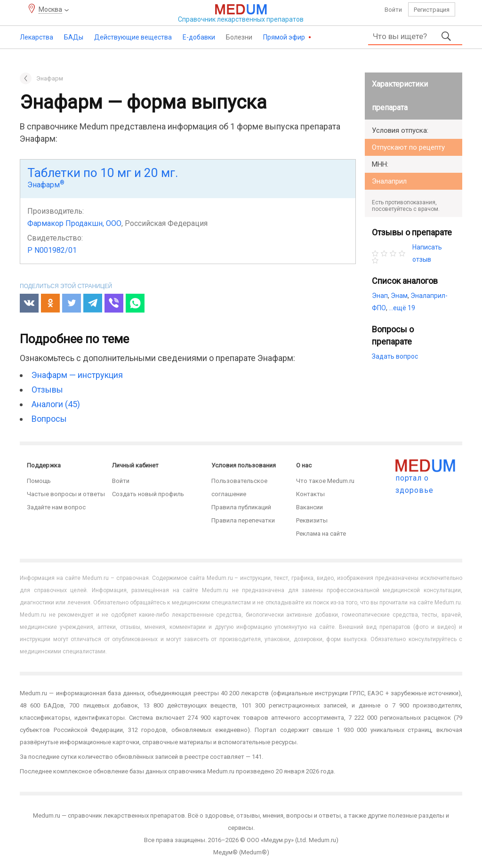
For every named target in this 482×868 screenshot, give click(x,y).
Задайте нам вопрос (56, 507)
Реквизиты (312, 520)
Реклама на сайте (321, 534)
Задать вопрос (395, 356)
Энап (380, 296)
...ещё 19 (402, 308)
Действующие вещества (133, 37)
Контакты (310, 494)
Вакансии (309, 507)
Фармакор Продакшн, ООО (74, 223)
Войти (393, 10)
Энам (399, 296)
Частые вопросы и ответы (66, 494)
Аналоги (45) (56, 404)
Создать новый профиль (148, 494)
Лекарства (36, 37)
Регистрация (432, 10)
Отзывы (47, 390)
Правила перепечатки (243, 520)
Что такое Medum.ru (325, 481)
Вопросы (49, 419)
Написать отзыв (427, 253)
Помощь (39, 481)
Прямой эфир (285, 37)
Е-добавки (199, 37)
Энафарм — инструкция (77, 375)
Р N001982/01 (52, 250)
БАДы (74, 37)
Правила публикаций (241, 507)
